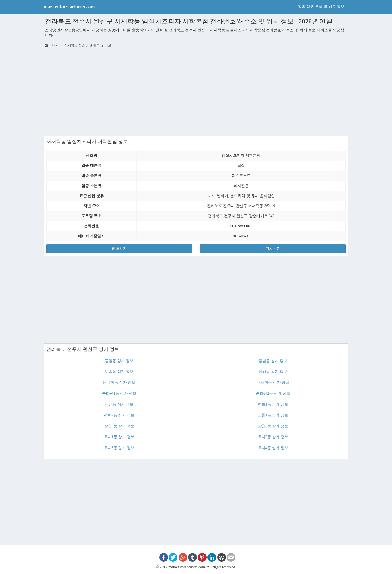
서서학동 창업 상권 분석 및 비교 (88, 45)
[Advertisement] (196, 92)
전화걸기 (119, 249)
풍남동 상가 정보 (273, 361)
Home (52, 45)
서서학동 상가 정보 (273, 383)
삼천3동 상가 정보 (273, 426)
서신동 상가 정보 (119, 404)
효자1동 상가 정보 (119, 437)
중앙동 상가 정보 (119, 361)
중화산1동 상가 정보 (119, 393)
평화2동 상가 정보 (119, 415)
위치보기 (273, 249)
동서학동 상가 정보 (119, 383)
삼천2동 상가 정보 (119, 426)
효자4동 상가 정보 (273, 448)
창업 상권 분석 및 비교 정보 (321, 7)
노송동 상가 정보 (119, 372)
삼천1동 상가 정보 (273, 415)
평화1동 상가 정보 (273, 404)
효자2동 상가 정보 (273, 437)
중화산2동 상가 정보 (273, 393)
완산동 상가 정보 (273, 372)
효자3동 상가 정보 (119, 448)
